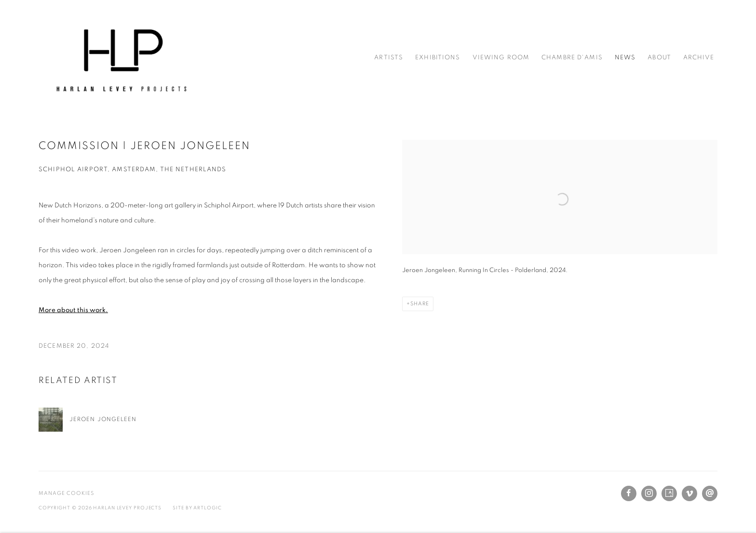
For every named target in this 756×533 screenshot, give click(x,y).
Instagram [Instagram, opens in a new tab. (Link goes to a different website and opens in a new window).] (649, 493)
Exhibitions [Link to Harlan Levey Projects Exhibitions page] (438, 58)
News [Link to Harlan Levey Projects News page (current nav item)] (625, 58)
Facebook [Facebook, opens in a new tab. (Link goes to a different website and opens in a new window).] (629, 493)
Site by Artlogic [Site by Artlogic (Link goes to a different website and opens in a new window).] (197, 508)
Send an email (710, 493)
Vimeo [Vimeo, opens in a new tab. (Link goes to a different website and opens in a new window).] (689, 493)
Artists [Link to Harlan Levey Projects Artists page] (389, 58)
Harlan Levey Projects (121, 58)
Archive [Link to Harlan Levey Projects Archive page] (699, 58)
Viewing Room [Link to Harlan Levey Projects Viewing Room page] (501, 58)
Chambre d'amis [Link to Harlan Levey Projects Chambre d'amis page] (572, 58)
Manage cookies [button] (66, 493)
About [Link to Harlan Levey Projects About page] (659, 58)
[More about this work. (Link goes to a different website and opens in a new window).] (73, 310)
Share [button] (420, 304)
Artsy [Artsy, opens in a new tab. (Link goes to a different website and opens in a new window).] (669, 493)
